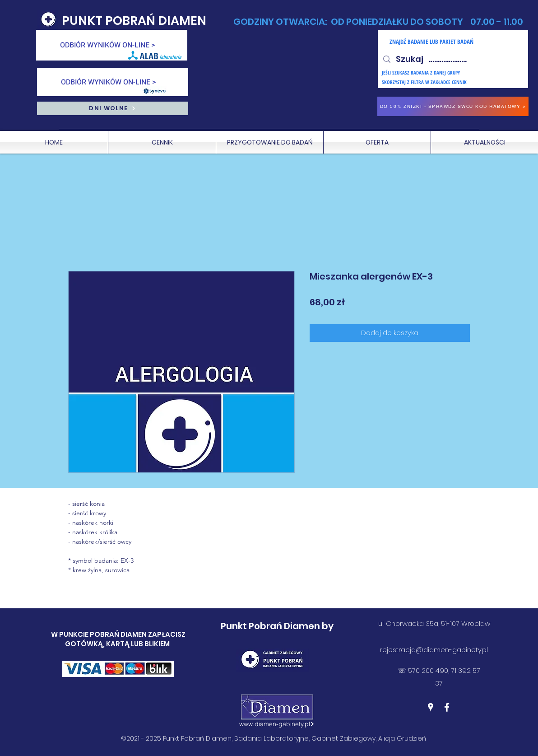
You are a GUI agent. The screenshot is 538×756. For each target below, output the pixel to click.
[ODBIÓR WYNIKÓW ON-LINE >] (112, 45)
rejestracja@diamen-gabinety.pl (434, 650)
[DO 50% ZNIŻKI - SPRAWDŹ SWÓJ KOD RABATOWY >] (453, 106)
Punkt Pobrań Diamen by (277, 626)
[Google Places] (431, 707)
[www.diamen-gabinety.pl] (277, 724)
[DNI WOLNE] (113, 108)
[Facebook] (447, 707)
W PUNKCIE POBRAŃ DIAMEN (100, 634)
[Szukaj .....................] (452, 59)
